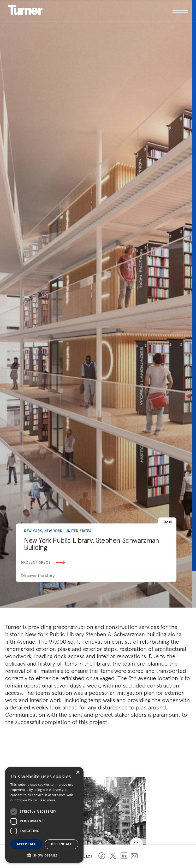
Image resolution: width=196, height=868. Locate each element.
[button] (44, 855)
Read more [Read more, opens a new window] (47, 800)
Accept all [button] (26, 844)
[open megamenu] (143, 11)
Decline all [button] (62, 844)
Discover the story (38, 575)
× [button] (78, 773)
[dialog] (44, 815)
